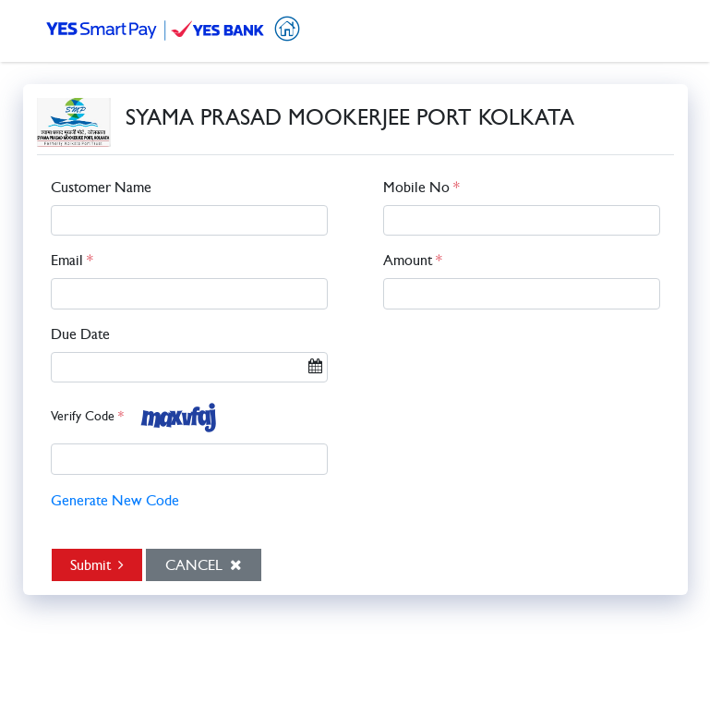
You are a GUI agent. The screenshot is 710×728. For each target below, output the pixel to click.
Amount (413, 261)
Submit (97, 564)
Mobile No (421, 188)
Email (72, 261)
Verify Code (87, 417)
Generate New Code (115, 501)
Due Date (80, 334)
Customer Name (101, 188)
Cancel (204, 564)
